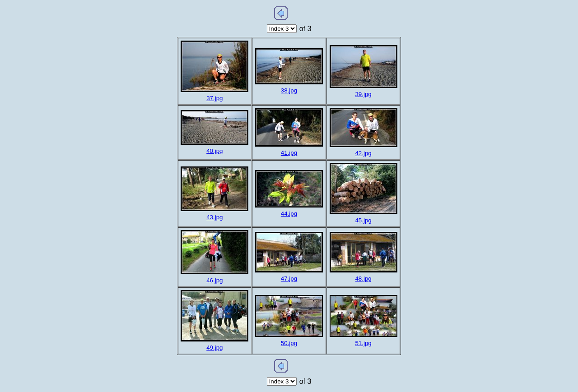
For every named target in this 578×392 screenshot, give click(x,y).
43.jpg (214, 217)
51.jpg (363, 343)
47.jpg (289, 279)
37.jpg (214, 98)
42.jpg (363, 153)
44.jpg (289, 214)
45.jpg (363, 220)
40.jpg (214, 151)
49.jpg (214, 348)
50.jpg (289, 343)
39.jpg (363, 94)
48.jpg (363, 279)
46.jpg (214, 280)
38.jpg (289, 90)
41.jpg (289, 153)
